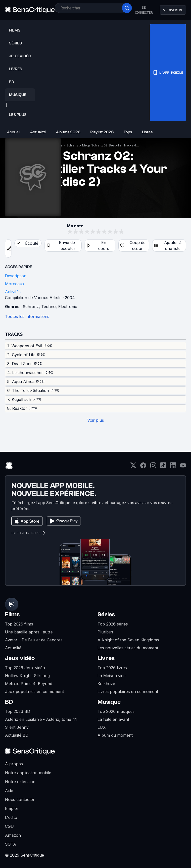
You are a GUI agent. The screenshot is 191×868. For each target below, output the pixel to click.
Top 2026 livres (112, 668)
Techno (48, 307)
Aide (9, 791)
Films (12, 614)
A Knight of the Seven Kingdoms (128, 640)
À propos (14, 764)
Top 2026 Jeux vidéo (25, 668)
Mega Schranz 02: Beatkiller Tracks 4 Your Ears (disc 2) (111, 145)
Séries (106, 614)
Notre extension (20, 782)
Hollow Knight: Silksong (27, 676)
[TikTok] (163, 467)
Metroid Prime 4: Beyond (29, 684)
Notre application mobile (28, 773)
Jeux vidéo (20, 658)
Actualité (13, 648)
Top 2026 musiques (116, 711)
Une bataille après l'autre (29, 632)
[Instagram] (153, 467)
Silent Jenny (17, 727)
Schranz (72, 145)
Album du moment (115, 735)
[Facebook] (143, 467)
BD (9, 702)
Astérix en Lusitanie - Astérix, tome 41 (41, 719)
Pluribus (105, 632)
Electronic (68, 307)
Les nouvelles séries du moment (128, 648)
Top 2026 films (19, 624)
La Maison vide (112, 676)
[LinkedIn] (173, 467)
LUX (102, 727)
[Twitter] (133, 467)
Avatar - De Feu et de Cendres (34, 640)
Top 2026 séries (113, 624)
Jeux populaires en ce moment (34, 692)
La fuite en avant (113, 719)
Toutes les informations (27, 316)
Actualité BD (17, 735)
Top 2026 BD (18, 711)
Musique (109, 702)
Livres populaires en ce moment (128, 692)
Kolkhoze (106, 684)
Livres (106, 658)
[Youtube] (183, 467)
